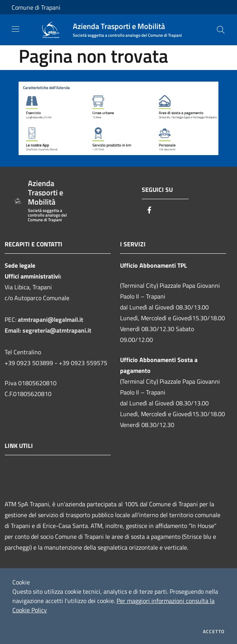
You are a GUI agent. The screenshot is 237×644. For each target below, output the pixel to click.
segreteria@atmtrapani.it (57, 330)
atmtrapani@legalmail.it (51, 319)
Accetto (214, 632)
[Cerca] (221, 30)
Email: (14, 330)
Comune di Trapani (36, 7)
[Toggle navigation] (15, 29)
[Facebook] (149, 211)
